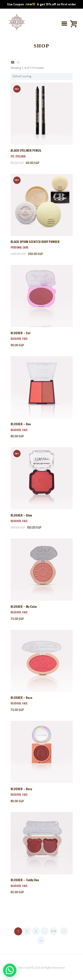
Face (25, 339)
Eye (12, 156)
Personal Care (19, 247)
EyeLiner (20, 156)
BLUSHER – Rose (21, 698)
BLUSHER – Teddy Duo (25, 880)
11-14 (53, 931)
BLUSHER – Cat (21, 333)
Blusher (16, 339)
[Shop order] (42, 77)
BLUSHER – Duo (21, 424)
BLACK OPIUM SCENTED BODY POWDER (35, 242)
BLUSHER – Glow (21, 515)
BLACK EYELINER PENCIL (26, 150)
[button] (10, 970)
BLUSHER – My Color (24, 606)
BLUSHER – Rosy (21, 789)
